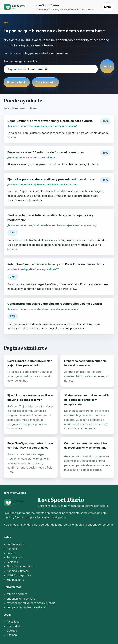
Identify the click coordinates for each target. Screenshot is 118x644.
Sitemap (12, 635)
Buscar (107, 66)
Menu (108, 7)
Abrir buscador (45, 82)
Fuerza (11, 553)
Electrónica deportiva (20, 566)
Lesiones (12, 562)
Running (12, 549)
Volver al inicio (17, 82)
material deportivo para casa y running (31, 603)
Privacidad (13, 626)
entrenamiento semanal (21, 599)
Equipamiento (15, 580)
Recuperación (15, 557)
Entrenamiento (16, 544)
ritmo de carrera (17, 594)
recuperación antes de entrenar (26, 607)
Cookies (12, 631)
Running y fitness (18, 571)
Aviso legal (13, 622)
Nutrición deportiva (19, 575)
